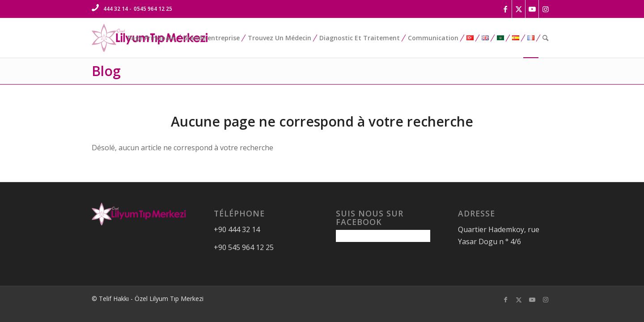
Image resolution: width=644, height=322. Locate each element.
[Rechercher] (545, 38)
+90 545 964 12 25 (244, 247)
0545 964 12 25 (153, 9)
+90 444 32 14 (237, 229)
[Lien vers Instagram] (546, 9)
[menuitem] (151, 38)
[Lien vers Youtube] (532, 9)
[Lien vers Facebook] (505, 9)
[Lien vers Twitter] (519, 9)
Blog (106, 71)
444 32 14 (116, 9)
